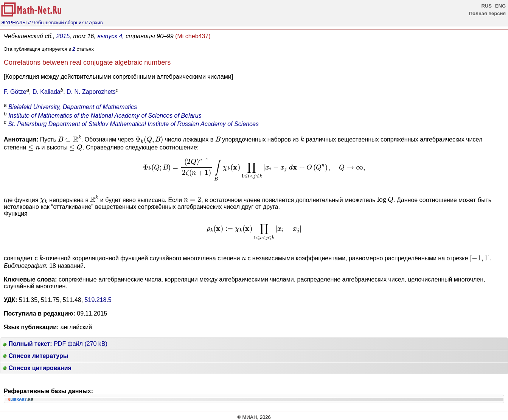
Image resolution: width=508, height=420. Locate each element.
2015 (63, 36)
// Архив (94, 23)
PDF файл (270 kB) (55, 344)
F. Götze (15, 92)
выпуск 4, (110, 36)
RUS (486, 6)
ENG (500, 6)
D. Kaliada (47, 92)
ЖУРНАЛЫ (14, 23)
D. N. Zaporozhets (91, 92)
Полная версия (487, 13)
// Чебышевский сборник (56, 23)
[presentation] (70, 138)
